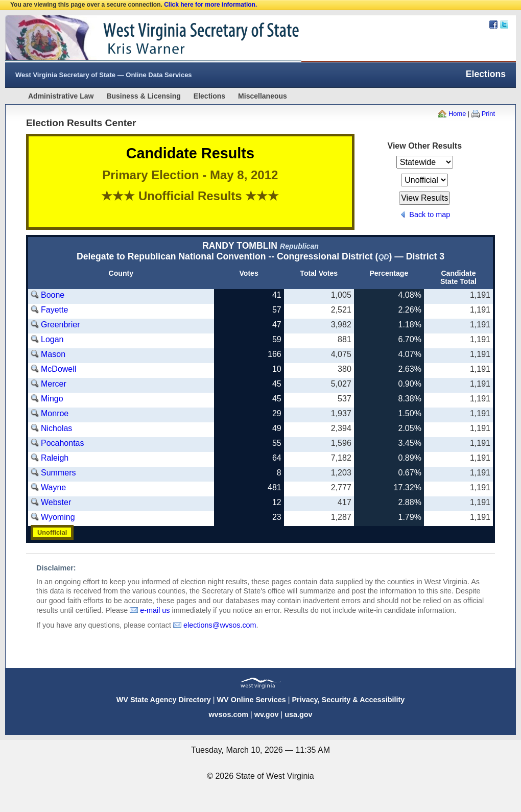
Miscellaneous (263, 96)
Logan (52, 339)
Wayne (53, 487)
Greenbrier (60, 325)
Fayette (54, 310)
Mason (53, 354)
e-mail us (155, 610)
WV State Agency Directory (164, 700)
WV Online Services (252, 700)
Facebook (493, 25)
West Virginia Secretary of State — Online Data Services (104, 75)
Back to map (430, 214)
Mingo (52, 399)
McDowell (58, 369)
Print (488, 114)
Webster (56, 502)
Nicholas (56, 428)
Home (457, 114)
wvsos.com (228, 714)
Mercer (54, 384)
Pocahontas (63, 443)
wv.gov (267, 714)
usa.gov (298, 714)
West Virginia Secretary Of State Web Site (137, 39)
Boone (53, 295)
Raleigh (55, 458)
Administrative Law (61, 96)
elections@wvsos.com (220, 625)
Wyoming (58, 517)
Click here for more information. (210, 5)
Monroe (55, 413)
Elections (209, 96)
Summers (58, 473)
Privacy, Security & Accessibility (348, 700)
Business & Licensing (143, 96)
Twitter (504, 25)
